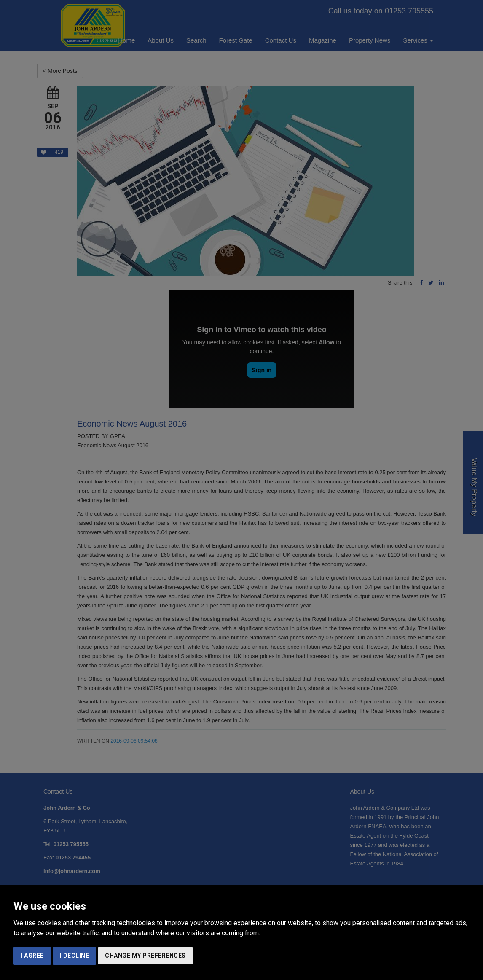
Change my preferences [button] (145, 956)
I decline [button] (75, 956)
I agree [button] (32, 956)
